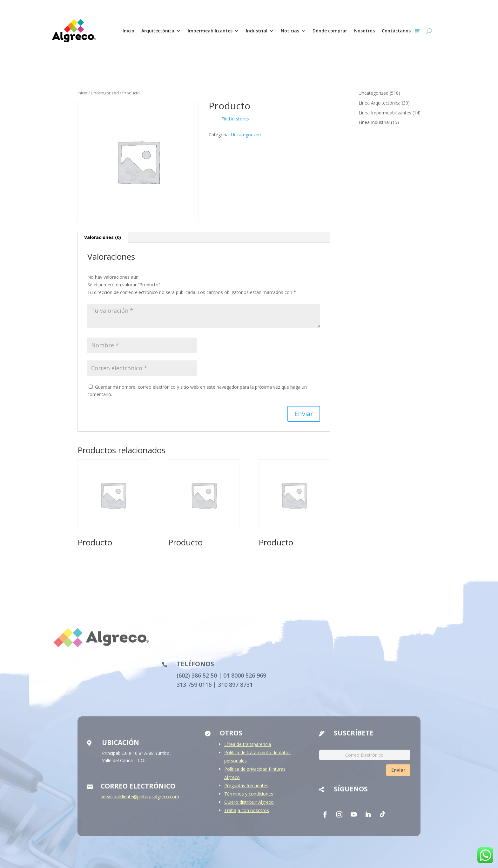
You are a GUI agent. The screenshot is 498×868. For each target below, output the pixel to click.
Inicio (128, 31)
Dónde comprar (330, 31)
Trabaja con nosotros (247, 814)
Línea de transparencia (248, 748)
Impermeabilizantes (210, 31)
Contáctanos (396, 31)
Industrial (257, 31)
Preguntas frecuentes (246, 789)
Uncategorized (105, 93)
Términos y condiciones (249, 797)
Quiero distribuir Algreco (249, 806)
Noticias (290, 31)
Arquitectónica (158, 31)
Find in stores (230, 119)
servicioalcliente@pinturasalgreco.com (140, 800)
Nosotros (364, 31)
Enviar (398, 773)
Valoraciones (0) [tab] (103, 237)
